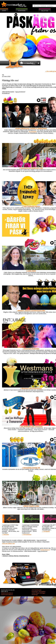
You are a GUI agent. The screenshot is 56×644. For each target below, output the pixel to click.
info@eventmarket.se (7, 593)
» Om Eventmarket (36, 590)
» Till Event (5, 534)
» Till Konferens (27, 534)
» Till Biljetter (46, 531)
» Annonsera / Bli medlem (38, 591)
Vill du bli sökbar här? (8, 543)
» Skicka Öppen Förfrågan (38, 593)
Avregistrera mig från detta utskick (28, 599)
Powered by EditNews (28, 601)
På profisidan (33, 132)
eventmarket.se (45, 550)
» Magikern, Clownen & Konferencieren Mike (31, 311)
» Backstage (34, 595)
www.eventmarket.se (7, 595)
